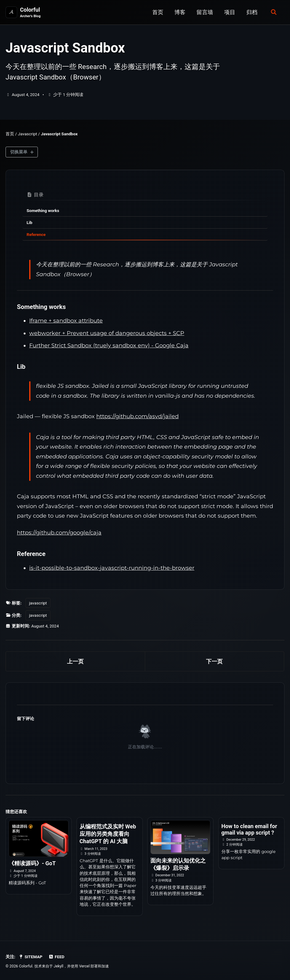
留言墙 (205, 12)
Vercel (84, 966)
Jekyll (59, 966)
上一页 (75, 661)
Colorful (30, 13)
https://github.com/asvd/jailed (137, 416)
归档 (252, 12)
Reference (36, 234)
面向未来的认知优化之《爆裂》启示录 (178, 864)
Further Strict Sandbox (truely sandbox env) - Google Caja (109, 345)
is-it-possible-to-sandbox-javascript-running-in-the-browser (112, 568)
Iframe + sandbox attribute (66, 321)
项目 (230, 12)
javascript (38, 603)
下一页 (214, 661)
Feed (57, 957)
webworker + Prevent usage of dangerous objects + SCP (107, 333)
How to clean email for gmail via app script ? (249, 829)
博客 (180, 12)
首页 (158, 12)
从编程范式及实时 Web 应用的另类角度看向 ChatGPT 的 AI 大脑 (108, 834)
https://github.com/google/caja (59, 533)
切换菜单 (19, 152)
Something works (43, 210)
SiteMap (30, 957)
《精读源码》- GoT (32, 863)
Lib (30, 222)
